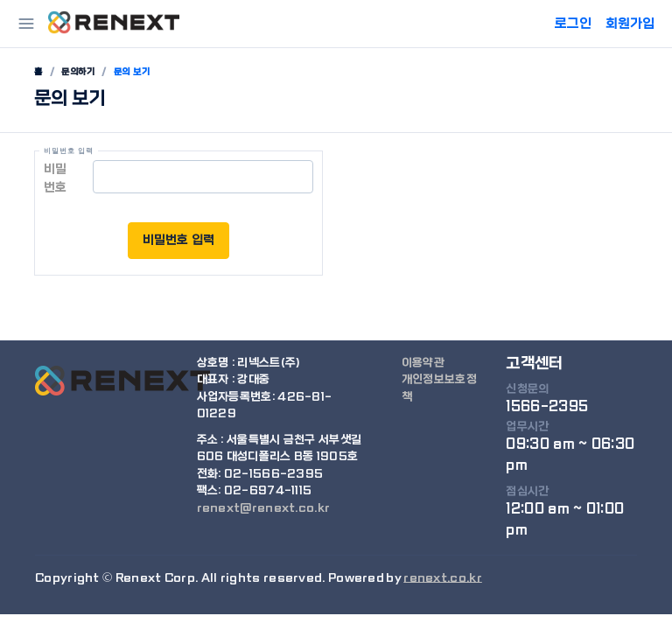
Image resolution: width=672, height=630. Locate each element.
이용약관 (423, 363)
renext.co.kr (443, 578)
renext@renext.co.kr (264, 508)
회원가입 (630, 24)
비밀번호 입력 (178, 240)
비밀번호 (55, 178)
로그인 (573, 24)
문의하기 (78, 72)
